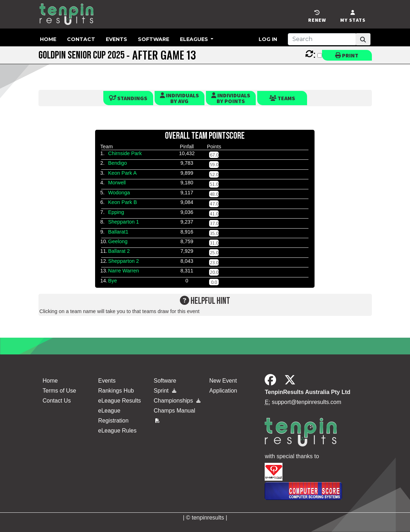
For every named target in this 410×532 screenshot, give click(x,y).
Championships (177, 401)
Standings (128, 98)
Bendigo (117, 163)
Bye (112, 281)
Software (154, 39)
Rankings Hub (116, 391)
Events (116, 39)
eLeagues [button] (195, 39)
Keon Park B (122, 202)
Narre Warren (123, 271)
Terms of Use (59, 391)
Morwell (117, 183)
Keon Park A (122, 173)
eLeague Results (119, 401)
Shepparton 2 (123, 261)
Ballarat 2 (119, 251)
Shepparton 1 (123, 222)
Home (48, 39)
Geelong (118, 241)
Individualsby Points (231, 98)
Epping (116, 212)
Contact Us (57, 401)
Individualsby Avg (179, 98)
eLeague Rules (117, 431)
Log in (268, 39)
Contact (81, 39)
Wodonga (119, 193)
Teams (282, 98)
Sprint (165, 391)
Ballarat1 (118, 232)
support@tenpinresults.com (307, 402)
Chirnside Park (125, 153)
